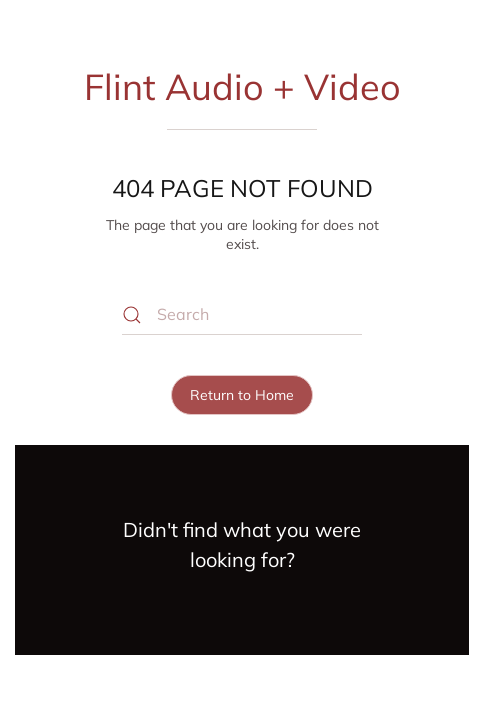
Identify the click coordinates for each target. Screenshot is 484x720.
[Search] (242, 315)
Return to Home (242, 395)
